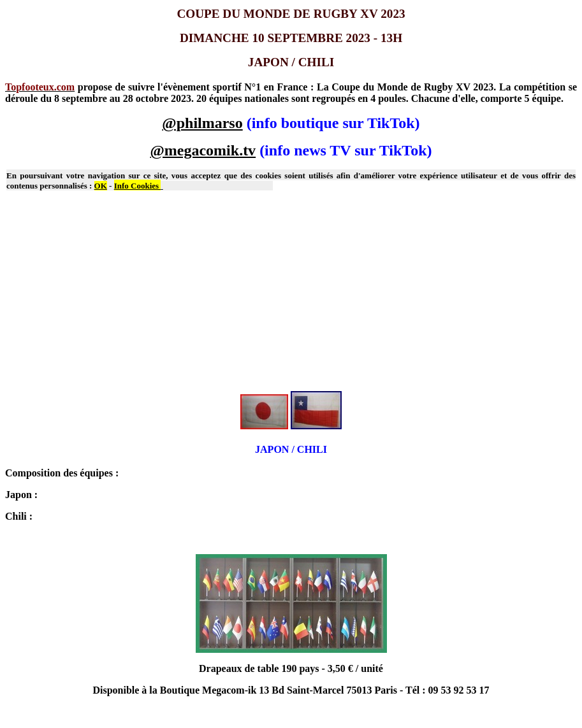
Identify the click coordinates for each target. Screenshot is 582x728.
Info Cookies (138, 186)
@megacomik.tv (203, 150)
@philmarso (202, 123)
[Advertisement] (291, 292)
